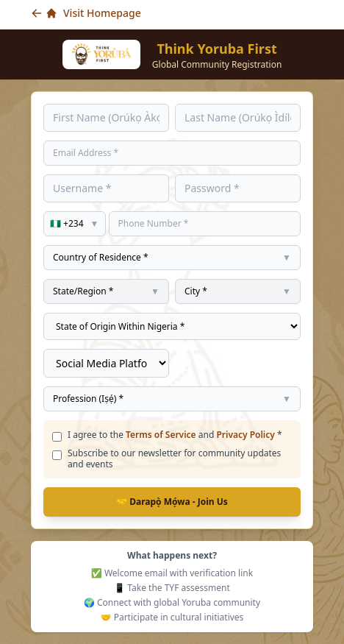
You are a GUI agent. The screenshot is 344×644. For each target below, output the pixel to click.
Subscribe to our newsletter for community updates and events (174, 459)
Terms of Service (161, 435)
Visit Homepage (86, 13)
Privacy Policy (245, 435)
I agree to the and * (175, 435)
